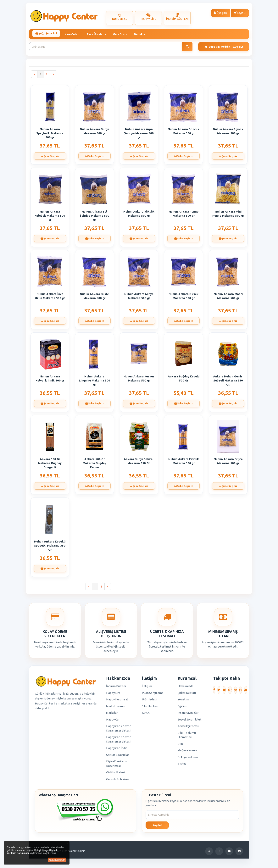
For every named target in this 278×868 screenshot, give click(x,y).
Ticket (182, 765)
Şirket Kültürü (187, 694)
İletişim (147, 688)
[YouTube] (224, 692)
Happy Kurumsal (117, 701)
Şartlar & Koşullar (118, 756)
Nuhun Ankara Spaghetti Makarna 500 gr (50, 135)
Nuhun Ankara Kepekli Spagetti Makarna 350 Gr (50, 547)
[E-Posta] (246, 692)
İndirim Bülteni (116, 688)
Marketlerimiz (116, 708)
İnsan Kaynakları (188, 714)
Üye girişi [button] (220, 13)
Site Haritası (150, 708)
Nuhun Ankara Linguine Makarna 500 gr (95, 382)
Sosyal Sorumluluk (189, 721)
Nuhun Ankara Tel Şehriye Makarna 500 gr (95, 217)
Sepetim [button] (224, 48)
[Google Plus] (230, 692)
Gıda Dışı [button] (122, 34)
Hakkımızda (185, 688)
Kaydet (157, 827)
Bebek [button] (142, 34)
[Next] (53, 76)
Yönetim (183, 701)
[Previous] (34, 76)
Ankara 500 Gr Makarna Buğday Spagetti (50, 465)
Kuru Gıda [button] (75, 34)
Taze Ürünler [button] (99, 34)
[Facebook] (214, 692)
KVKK (146, 714)
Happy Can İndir (117, 750)
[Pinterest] (236, 692)
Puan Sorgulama (153, 694)
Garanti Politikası (118, 781)
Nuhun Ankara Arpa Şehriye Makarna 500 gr (139, 135)
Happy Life (113, 694)
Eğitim (182, 708)
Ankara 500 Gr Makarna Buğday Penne (94, 465)
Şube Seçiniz (50, 158)
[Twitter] (219, 692)
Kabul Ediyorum (57, 860)
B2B (180, 745)
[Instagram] (241, 692)
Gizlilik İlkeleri (116, 774)
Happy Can (113, 721)
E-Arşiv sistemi (188, 759)
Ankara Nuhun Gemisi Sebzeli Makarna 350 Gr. (228, 382)
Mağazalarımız (187, 752)
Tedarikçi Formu (188, 728)
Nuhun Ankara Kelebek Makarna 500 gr (50, 217)
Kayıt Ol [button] (240, 13)
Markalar (112, 714)
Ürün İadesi (149, 701)
